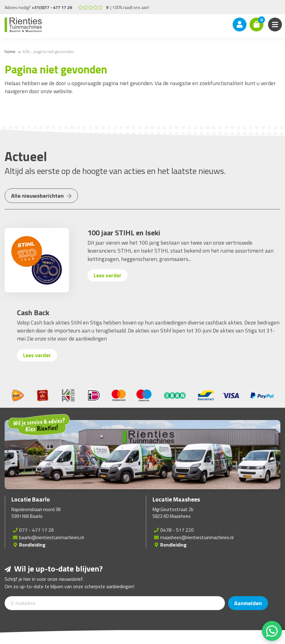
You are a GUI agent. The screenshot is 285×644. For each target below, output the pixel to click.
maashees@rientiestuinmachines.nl (197, 537)
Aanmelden (248, 603)
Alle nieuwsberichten (41, 196)
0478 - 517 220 (177, 530)
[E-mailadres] (115, 603)
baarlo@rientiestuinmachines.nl (51, 537)
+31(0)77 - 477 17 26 (52, 7)
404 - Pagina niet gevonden (48, 51)
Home (10, 51)
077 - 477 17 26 (37, 530)
